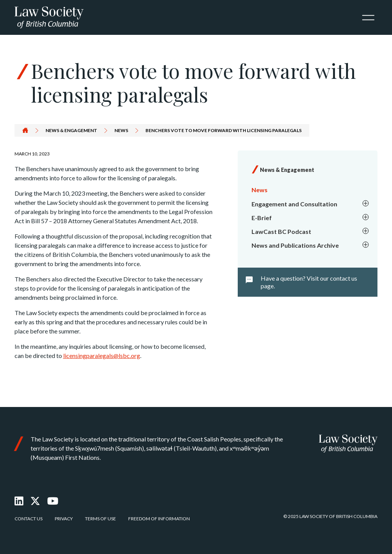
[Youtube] (53, 501)
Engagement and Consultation (311, 204)
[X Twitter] (35, 501)
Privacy (64, 519)
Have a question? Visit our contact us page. (309, 282)
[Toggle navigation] (368, 18)
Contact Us (29, 519)
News (121, 130)
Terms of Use (100, 519)
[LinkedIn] (19, 501)
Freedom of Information (159, 519)
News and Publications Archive (311, 245)
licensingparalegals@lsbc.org (102, 355)
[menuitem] (309, 190)
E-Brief (311, 218)
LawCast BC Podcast (311, 232)
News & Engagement (71, 130)
